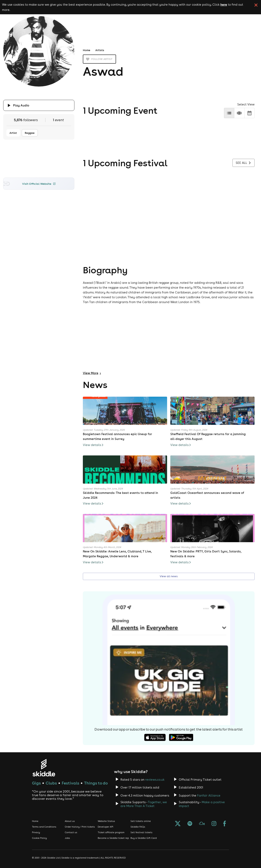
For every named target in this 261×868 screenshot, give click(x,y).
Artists (100, 50)
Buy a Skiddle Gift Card (144, 838)
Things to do (96, 783)
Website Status (106, 821)
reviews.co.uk (155, 780)
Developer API (105, 827)
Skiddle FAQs (138, 827)
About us (70, 821)
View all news (169, 576)
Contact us (71, 832)
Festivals (70, 783)
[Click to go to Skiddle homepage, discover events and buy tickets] (44, 768)
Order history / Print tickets (80, 827)
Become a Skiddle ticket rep (113, 838)
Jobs (67, 838)
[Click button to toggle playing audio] (39, 105)
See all (244, 163)
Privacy (36, 832)
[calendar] (249, 113)
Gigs (36, 783)
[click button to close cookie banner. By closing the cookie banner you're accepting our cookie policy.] (256, 5)
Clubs (51, 783)
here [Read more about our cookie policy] (224, 4)
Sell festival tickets (141, 832)
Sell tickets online (141, 821)
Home (87, 50)
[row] (239, 113)
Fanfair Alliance (209, 795)
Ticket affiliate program (111, 832)
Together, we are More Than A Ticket (144, 804)
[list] (229, 113)
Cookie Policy (39, 838)
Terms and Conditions (44, 827)
